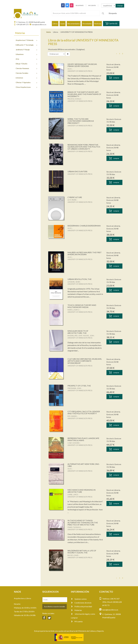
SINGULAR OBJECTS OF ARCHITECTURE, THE (78, 332)
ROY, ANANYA (72, 416)
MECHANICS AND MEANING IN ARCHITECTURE (82, 491)
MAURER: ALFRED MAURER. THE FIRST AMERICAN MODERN (85, 253)
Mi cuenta (77, 621)
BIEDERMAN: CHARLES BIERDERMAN (84, 226)
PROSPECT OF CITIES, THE (79, 386)
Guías (63, 24)
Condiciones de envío (81, 603)
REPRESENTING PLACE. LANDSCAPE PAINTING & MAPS (83, 439)
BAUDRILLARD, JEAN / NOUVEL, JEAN (81, 336)
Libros (55, 24)
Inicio (49, 32)
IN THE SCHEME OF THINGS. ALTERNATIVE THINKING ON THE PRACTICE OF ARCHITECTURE (83, 522)
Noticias (98, 24)
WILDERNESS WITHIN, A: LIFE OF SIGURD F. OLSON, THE (82, 552)
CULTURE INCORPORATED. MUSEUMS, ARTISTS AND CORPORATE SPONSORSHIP (85, 361)
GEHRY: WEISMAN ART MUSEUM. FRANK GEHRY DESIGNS (82, 65)
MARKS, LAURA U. (74, 310)
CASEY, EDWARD (74, 443)
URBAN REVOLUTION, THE (79, 279)
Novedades (87, 24)
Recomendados (74, 24)
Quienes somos (79, 599)
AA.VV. (70, 69)
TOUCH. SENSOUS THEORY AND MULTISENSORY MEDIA (82, 306)
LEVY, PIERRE (72, 200)
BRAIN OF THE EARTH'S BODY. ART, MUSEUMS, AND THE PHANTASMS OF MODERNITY (84, 94)
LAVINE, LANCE (73, 495)
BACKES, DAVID (73, 555)
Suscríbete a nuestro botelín (55, 607)
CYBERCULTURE (75, 197)
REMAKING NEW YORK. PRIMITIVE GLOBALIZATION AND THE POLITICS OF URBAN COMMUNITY (84, 147)
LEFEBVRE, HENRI (74, 282)
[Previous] (117, 54)
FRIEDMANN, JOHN (74, 388)
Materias (76, 610)
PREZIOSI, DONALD (74, 99)
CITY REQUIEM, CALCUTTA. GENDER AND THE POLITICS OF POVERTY (84, 413)
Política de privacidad (81, 606)
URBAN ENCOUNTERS (77, 171)
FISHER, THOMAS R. (74, 527)
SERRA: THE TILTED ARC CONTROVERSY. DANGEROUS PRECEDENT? (81, 121)
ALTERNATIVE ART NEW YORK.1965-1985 (84, 465)
